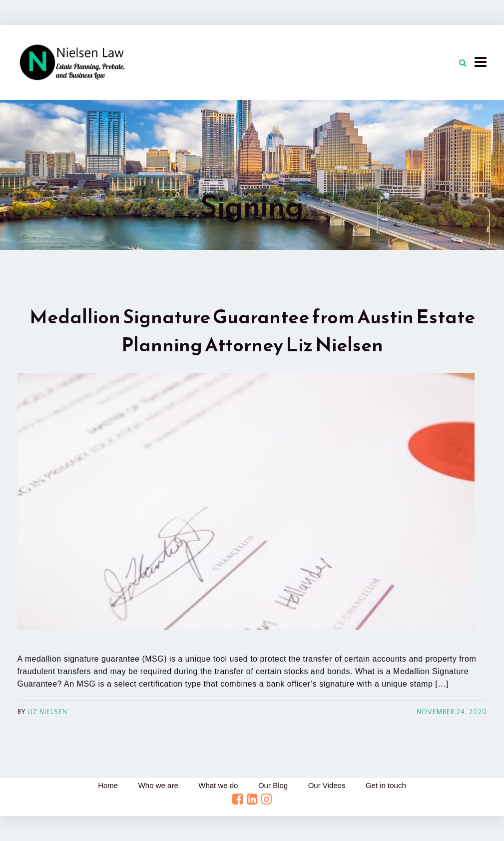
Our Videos (327, 785)
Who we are (158, 785)
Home (108, 785)
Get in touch (386, 785)
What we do (218, 785)
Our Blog (273, 785)
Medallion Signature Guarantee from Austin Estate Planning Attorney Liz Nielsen (252, 331)
